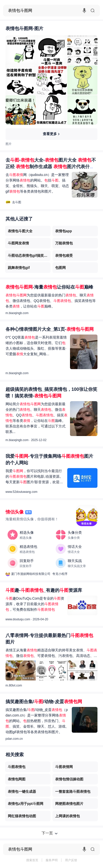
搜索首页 (32, 860)
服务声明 (52, 860)
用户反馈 (71, 860)
